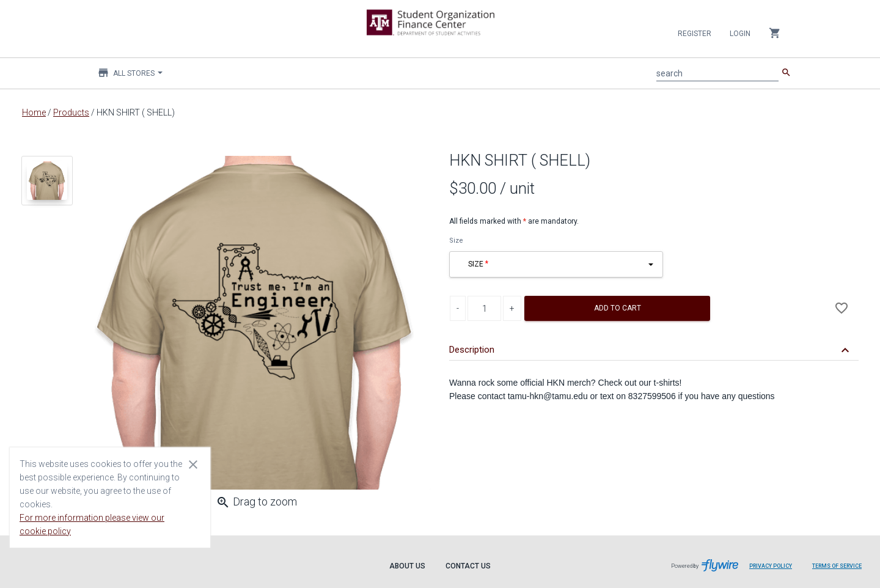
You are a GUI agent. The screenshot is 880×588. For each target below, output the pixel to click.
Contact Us (468, 566)
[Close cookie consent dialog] (193, 464)
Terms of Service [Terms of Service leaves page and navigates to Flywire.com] (837, 566)
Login (740, 34)
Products (71, 112)
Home (34, 112)
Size (456, 241)
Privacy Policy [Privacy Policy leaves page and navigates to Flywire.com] (771, 566)
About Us (407, 566)
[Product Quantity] (484, 308)
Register (695, 34)
